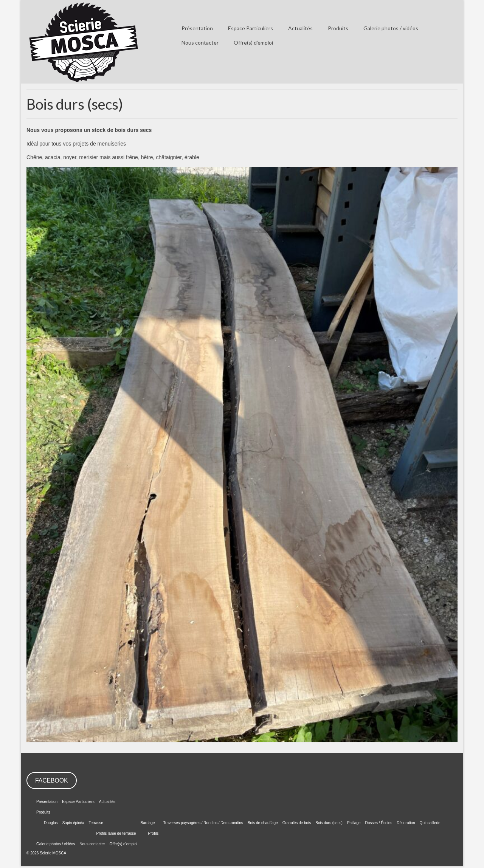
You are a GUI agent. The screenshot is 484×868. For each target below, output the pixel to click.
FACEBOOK (52, 780)
